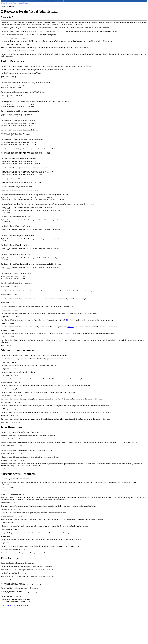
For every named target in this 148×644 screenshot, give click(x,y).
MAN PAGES (27, 1)
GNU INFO (38, 1)
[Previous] (9, 3)
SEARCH (47, 1)
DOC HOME (6, 1)
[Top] (15, 3)
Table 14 (68, 344)
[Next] (3, 3)
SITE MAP (16, 1)
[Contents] (21, 3)
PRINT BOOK (57, 1)
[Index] (27, 3)
